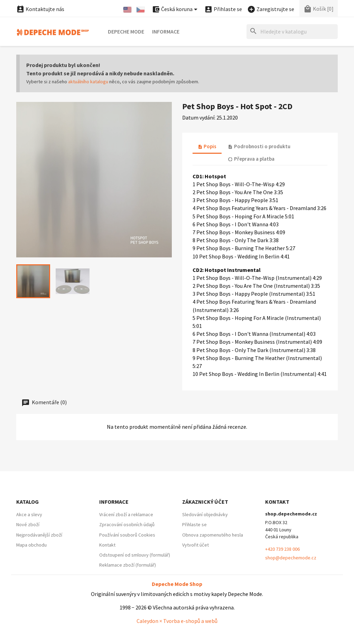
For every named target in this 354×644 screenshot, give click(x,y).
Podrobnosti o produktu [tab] (259, 146)
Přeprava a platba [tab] (251, 159)
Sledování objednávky (205, 514)
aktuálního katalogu (88, 82)
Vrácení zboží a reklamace (126, 514)
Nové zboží (28, 524)
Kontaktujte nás (40, 9)
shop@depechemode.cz (291, 558)
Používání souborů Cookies (127, 535)
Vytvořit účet (195, 545)
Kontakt (107, 545)
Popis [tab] (207, 146)
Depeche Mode (126, 31)
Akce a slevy (29, 514)
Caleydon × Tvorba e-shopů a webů (177, 621)
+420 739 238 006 (282, 549)
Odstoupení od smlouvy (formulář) (135, 555)
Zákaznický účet (205, 502)
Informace (166, 31)
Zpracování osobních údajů (127, 524)
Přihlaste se (194, 524)
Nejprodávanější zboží (39, 535)
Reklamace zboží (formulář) (128, 565)
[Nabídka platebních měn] (176, 10)
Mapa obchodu (31, 545)
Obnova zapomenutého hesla (213, 535)
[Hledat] (292, 32)
